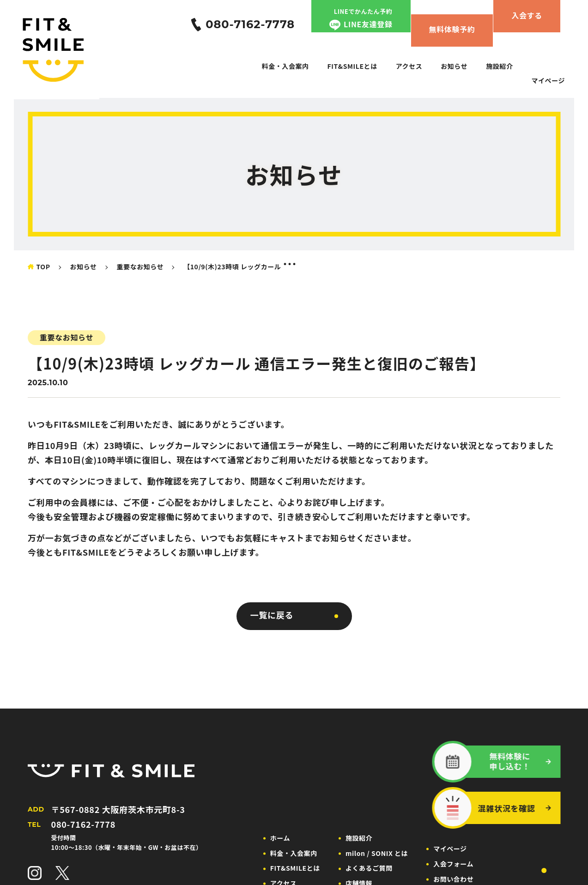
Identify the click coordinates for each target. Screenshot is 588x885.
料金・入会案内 (285, 66)
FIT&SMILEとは (352, 66)
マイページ (548, 80)
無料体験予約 (452, 29)
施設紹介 (499, 66)
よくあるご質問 (369, 868)
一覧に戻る (272, 615)
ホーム (280, 838)
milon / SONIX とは (377, 853)
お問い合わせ (453, 879)
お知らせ (454, 66)
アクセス (409, 66)
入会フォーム (453, 864)
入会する (527, 15)
